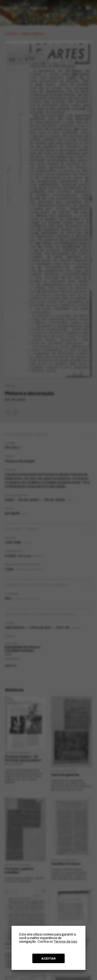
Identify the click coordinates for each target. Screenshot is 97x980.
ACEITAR (48, 958)
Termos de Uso (65, 942)
